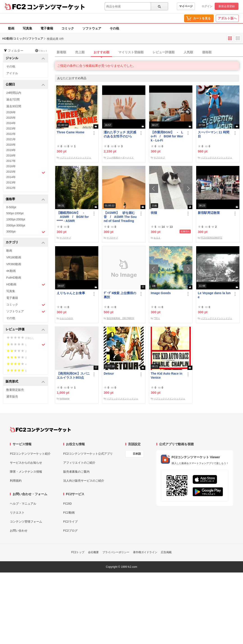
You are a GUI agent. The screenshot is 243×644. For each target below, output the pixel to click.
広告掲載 (166, 552)
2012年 (11, 188)
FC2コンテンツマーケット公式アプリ (88, 454)
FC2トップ (78, 552)
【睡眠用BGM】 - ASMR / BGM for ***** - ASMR (73, 217)
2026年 (11, 112)
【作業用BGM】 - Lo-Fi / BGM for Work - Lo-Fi (167, 136)
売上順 (80, 52)
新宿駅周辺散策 (209, 213)
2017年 (11, 161)
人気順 (188, 52)
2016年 (11, 166)
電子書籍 (47, 28)
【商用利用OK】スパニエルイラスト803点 (73, 376)
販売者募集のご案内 (76, 472)
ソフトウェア (92, 28)
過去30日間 (14, 106)
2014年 (11, 177)
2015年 (26, 172)
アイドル (12, 73)
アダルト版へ (227, 18)
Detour (109, 373)
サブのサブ (159, 158)
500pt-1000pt (15, 213)
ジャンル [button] (25, 58)
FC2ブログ (70, 531)
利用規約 (16, 481)
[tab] (149, 52)
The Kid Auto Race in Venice (166, 376)
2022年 (11, 134)
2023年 (11, 129)
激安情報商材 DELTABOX (120, 318)
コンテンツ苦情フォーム (26, 522)
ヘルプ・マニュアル (23, 504)
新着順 (61, 52)
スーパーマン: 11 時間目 (214, 134)
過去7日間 (13, 100)
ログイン (207, 6)
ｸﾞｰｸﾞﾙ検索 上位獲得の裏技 (120, 295)
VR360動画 (14, 264)
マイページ (186, 6)
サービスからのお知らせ (26, 463)
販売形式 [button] (25, 382)
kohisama (64, 399)
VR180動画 (14, 257)
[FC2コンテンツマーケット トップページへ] (40, 429)
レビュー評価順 (164, 52)
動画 (11, 28)
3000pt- (26, 232)
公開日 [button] (25, 85)
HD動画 (26, 285)
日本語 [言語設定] (137, 454)
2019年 (11, 150)
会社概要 (93, 552)
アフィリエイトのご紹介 (79, 463)
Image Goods (161, 293)
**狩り (157, 318)
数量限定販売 (15, 390)
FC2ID (67, 504)
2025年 (11, 118)
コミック (68, 28)
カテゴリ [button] (25, 243)
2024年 (11, 123)
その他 (114, 28)
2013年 (11, 182)
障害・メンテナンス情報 (26, 472)
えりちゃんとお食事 (71, 293)
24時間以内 (14, 93)
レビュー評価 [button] (25, 330)
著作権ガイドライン (145, 552)
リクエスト (17, 513)
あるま (157, 238)
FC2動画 (69, 513)
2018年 (11, 155)
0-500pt (11, 207)
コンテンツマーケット (56, 7)
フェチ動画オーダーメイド (120, 158)
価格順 (207, 52)
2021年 (11, 139)
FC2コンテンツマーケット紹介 (30, 454)
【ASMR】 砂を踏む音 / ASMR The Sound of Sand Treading (120, 217)
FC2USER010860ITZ (211, 238)
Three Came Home (71, 132)
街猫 (154, 213)
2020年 (11, 145)
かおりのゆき (66, 318)
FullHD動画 (14, 278)
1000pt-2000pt (16, 219)
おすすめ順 (101, 52)
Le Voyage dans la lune (214, 295)
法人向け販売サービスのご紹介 (84, 481)
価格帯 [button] (25, 199)
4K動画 (11, 271)
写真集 (27, 28)
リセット (41, 51)
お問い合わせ (19, 531)
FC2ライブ (70, 522)
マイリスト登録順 (131, 52)
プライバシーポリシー (116, 552)
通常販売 (12, 397)
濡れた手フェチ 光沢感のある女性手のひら (120, 134)
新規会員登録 (227, 6)
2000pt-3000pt (16, 225)
